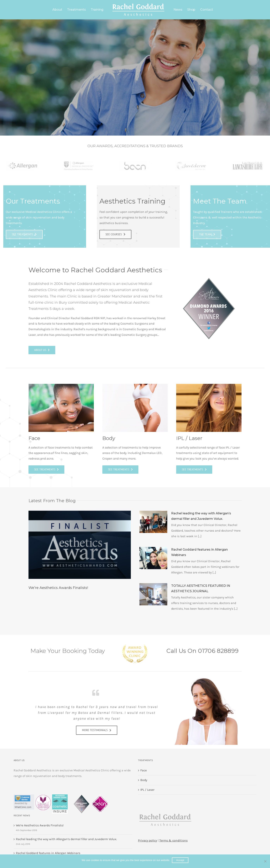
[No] (265, 861)
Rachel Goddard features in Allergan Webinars (48, 853)
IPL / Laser (147, 790)
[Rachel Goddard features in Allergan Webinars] (153, 558)
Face (144, 770)
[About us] (42, 350)
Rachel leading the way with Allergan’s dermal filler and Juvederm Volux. (66, 839)
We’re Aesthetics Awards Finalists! (58, 588)
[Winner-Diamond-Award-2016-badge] (209, 277)
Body (144, 780)
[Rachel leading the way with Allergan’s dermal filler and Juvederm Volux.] (153, 522)
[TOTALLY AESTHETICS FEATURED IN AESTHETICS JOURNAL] (153, 594)
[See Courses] (97, 728)
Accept (180, 860)
